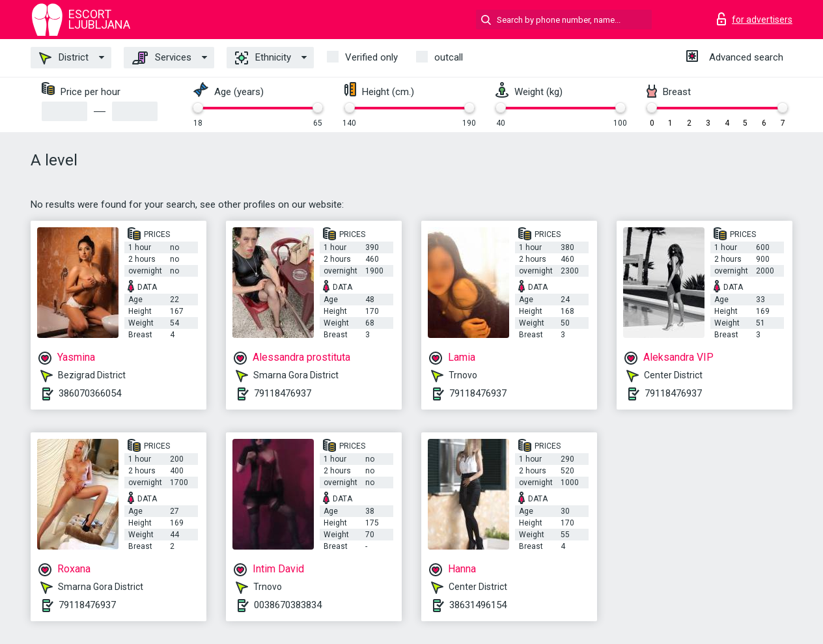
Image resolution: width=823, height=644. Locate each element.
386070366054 (90, 393)
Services (162, 58)
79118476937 (283, 393)
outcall (449, 57)
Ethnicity (263, 58)
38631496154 (478, 605)
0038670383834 (288, 605)
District (64, 58)
